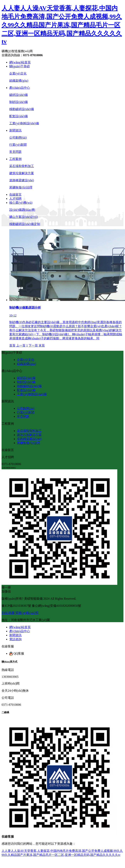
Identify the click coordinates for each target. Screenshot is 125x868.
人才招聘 (15, 199)
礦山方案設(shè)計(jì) (24, 217)
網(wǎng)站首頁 (20, 62)
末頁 (42, 345)
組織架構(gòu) (19, 81)
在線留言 (15, 195)
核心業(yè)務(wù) (21, 203)
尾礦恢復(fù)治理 (21, 187)
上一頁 (21, 345)
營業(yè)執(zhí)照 (27, 613)
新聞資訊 (15, 130)
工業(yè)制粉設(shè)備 (24, 123)
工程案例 (15, 159)
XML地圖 (8, 613)
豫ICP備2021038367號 (16, 606)
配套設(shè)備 (19, 116)
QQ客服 (17, 653)
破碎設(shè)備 (19, 95)
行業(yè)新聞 (18, 145)
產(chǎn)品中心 (20, 88)
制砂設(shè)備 (19, 102)
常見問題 (15, 152)
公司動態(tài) (18, 138)
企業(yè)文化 (18, 73)
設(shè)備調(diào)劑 (22, 210)
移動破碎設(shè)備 (22, 109)
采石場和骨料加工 (22, 166)
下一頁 (33, 345)
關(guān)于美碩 (19, 66)
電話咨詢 (15, 639)
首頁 (12, 345)
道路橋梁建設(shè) (22, 180)
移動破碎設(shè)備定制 (25, 224)
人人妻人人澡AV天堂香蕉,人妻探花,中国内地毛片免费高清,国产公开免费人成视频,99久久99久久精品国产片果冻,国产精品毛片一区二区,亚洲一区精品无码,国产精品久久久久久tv (62, 25)
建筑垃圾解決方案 (22, 173)
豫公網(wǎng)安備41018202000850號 (56, 606)
